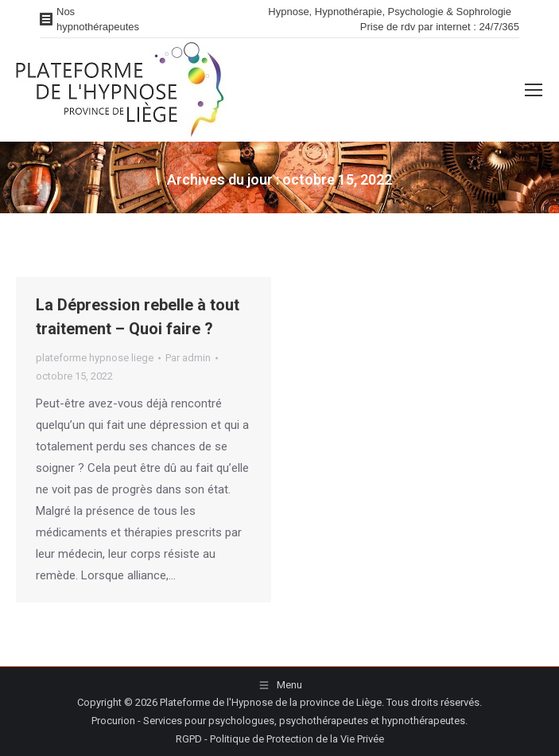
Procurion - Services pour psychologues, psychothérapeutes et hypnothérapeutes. (279, 721)
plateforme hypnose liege (95, 358)
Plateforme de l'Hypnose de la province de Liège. (272, 702)
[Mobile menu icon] (534, 90)
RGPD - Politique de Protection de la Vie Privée (280, 739)
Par (188, 358)
